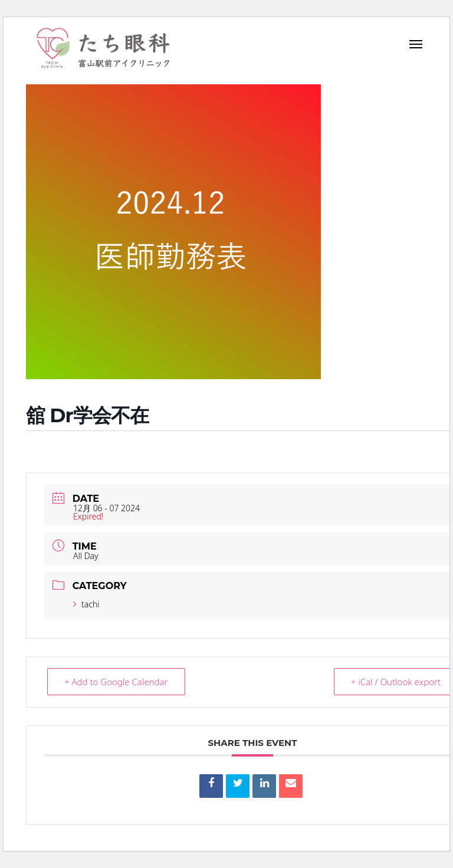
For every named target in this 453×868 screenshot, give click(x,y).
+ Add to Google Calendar (116, 682)
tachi (86, 604)
